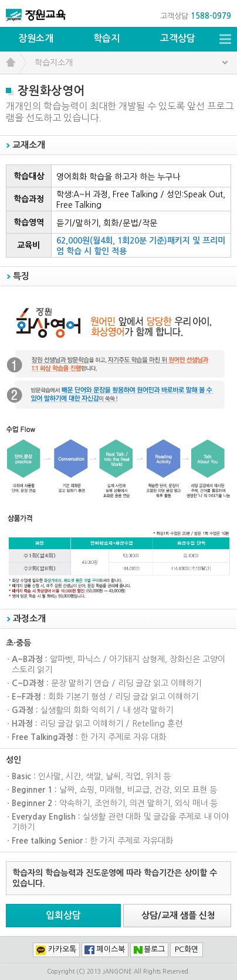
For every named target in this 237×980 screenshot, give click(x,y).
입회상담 (63, 915)
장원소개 (36, 38)
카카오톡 (62, 949)
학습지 (106, 38)
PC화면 (187, 949)
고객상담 (178, 38)
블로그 (154, 949)
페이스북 (111, 949)
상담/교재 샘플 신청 (178, 915)
